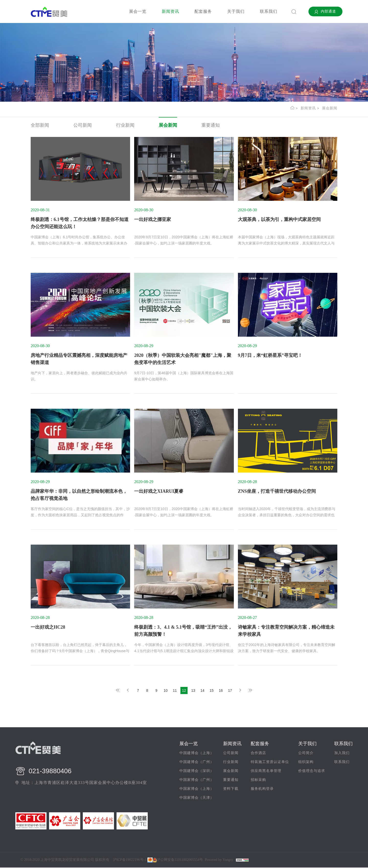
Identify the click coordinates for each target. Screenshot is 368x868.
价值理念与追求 (312, 772)
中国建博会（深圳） (197, 772)
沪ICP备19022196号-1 (130, 860)
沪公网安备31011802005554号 (178, 860)
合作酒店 (258, 754)
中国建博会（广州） (197, 763)
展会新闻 (330, 108)
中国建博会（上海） (197, 754)
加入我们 (342, 754)
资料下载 (231, 789)
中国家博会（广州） (197, 781)
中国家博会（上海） (197, 789)
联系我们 (269, 11)
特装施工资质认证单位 (270, 763)
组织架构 (306, 763)
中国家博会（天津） (197, 798)
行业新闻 (125, 125)
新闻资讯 (170, 11)
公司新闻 (83, 125)
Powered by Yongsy (219, 860)
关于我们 (236, 11)
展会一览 (138, 11)
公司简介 (306, 754)
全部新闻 (40, 125)
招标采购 (258, 781)
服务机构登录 (262, 789)
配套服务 (203, 11)
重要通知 (211, 125)
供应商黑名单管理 (266, 772)
